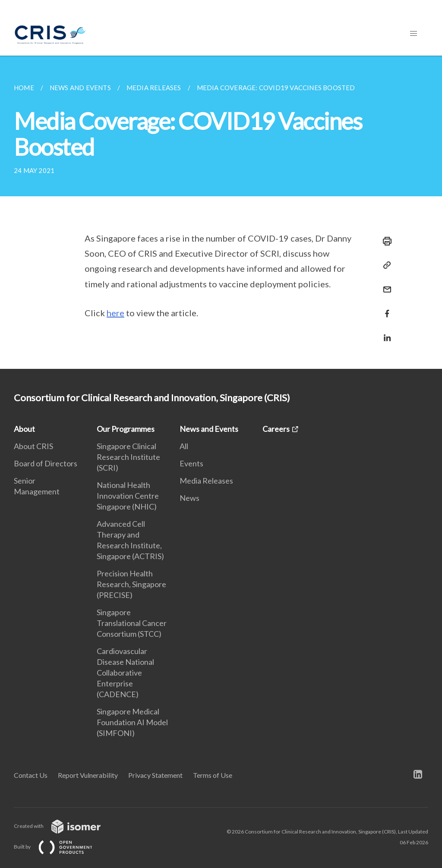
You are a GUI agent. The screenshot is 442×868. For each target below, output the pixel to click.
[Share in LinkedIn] (385, 332)
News (189, 498)
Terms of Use (213, 775)
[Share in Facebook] (385, 308)
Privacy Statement (155, 775)
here (115, 313)
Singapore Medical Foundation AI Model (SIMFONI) (132, 722)
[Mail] (385, 284)
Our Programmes (126, 429)
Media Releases (206, 481)
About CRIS (33, 446)
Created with (64, 826)
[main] (221, 212)
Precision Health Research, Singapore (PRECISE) (131, 584)
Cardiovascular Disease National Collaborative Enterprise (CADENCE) (125, 673)
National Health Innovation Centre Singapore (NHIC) (128, 496)
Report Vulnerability (88, 775)
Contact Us (31, 775)
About (24, 429)
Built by (60, 847)
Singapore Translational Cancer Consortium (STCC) (132, 623)
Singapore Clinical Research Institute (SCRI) (128, 457)
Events (191, 463)
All (184, 446)
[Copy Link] (385, 265)
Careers (276, 429)
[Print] (385, 241)
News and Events (209, 429)
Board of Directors (46, 463)
